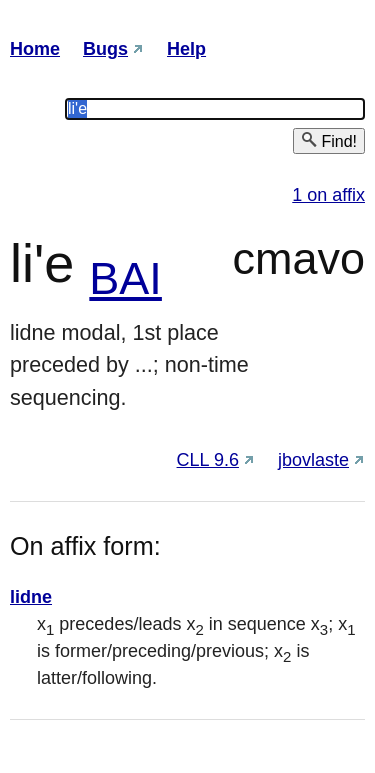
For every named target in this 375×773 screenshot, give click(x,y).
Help (186, 49)
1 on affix (328, 195)
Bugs (105, 49)
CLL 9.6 (208, 460)
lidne (31, 597)
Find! (329, 140)
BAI (125, 278)
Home (35, 49)
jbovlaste (313, 460)
